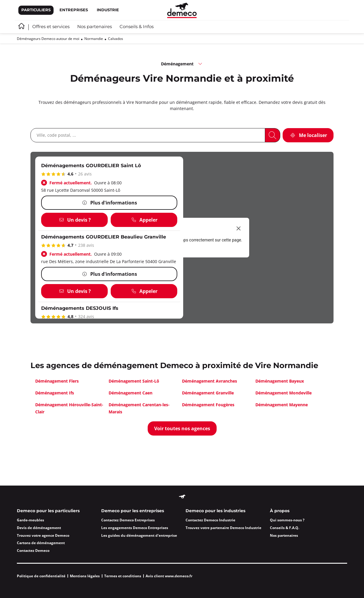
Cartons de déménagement (41, 543)
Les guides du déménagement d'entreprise (139, 535)
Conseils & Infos (137, 27)
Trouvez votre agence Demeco (43, 535)
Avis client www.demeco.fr (169, 576)
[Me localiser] (308, 135)
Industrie (108, 10)
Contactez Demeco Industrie (210, 520)
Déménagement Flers (57, 381)
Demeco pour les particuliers (48, 511)
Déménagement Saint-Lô (134, 381)
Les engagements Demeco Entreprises (135, 528)
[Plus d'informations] (109, 203)
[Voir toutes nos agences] (182, 428)
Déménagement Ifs (55, 393)
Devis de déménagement (39, 528)
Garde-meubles (30, 520)
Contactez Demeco (33, 551)
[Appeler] (144, 220)
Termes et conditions (123, 576)
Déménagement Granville (208, 393)
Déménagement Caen (131, 393)
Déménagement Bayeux (280, 381)
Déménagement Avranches (210, 381)
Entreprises (74, 10)
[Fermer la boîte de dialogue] (239, 228)
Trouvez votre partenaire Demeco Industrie (223, 528)
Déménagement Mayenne (282, 405)
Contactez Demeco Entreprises (128, 520)
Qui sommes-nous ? (287, 520)
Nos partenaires (95, 27)
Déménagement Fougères (208, 405)
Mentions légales (85, 576)
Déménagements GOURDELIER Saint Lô (91, 166)
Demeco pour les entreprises (133, 511)
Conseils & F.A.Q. (285, 528)
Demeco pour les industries (215, 511)
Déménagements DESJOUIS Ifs (80, 308)
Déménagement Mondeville (284, 393)
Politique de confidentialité (41, 576)
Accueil (21, 26)
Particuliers (36, 10)
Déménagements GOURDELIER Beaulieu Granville (104, 237)
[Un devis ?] (74, 220)
